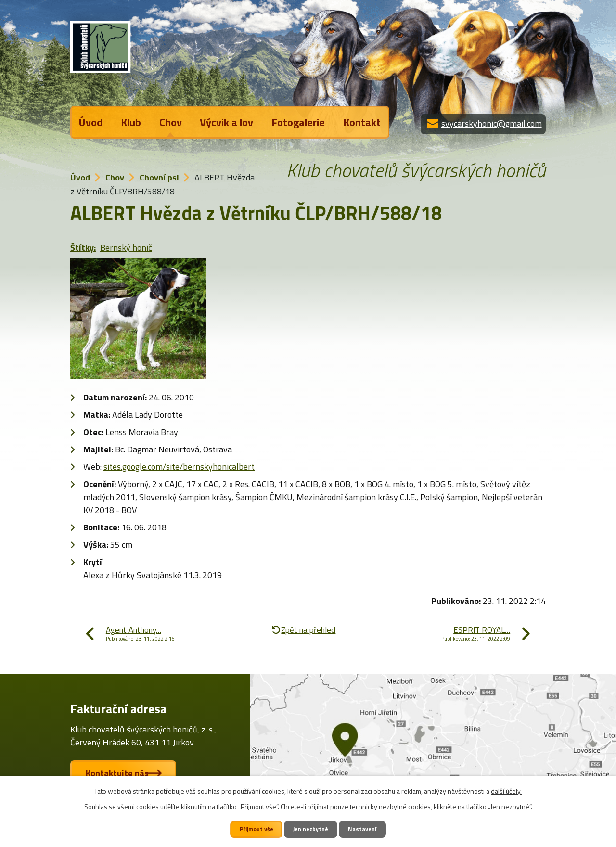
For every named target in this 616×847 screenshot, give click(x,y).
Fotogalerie (298, 122)
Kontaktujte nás (121, 774)
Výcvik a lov (226, 122)
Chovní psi (159, 177)
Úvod (91, 122)
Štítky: (83, 248)
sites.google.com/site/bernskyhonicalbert (179, 467)
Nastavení (364, 829)
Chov (171, 122)
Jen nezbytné (312, 829)
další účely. (506, 790)
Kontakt (362, 122)
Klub (131, 122)
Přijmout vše (256, 829)
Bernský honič (126, 248)
